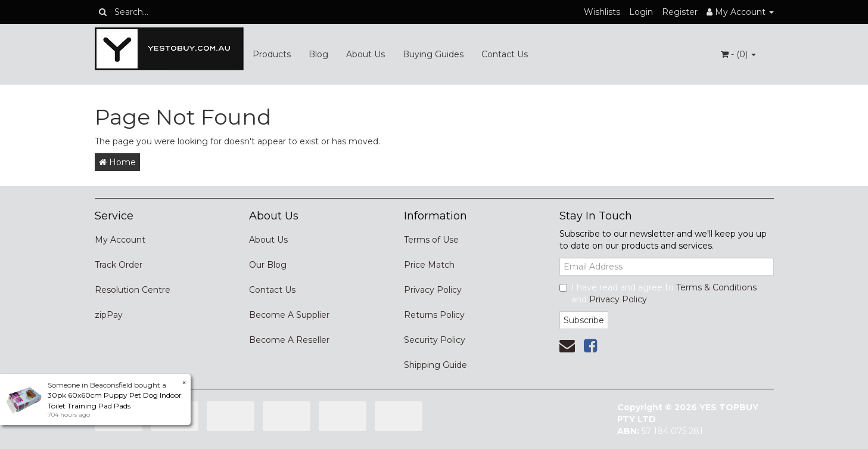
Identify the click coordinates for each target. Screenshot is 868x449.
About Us (365, 54)
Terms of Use (431, 240)
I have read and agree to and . (658, 293)
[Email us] (567, 346)
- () (738, 54)
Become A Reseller (289, 340)
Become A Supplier (289, 315)
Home (117, 162)
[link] (590, 346)
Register (680, 12)
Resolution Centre (133, 290)
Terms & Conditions (716, 287)
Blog (318, 54)
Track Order (119, 265)
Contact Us (505, 54)
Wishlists (602, 12)
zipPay (109, 315)
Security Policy (435, 340)
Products (272, 54)
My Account (120, 240)
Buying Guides (433, 54)
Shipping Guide (435, 365)
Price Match (429, 265)
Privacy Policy (433, 290)
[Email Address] (667, 267)
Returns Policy (434, 315)
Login (641, 12)
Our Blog (268, 265)
